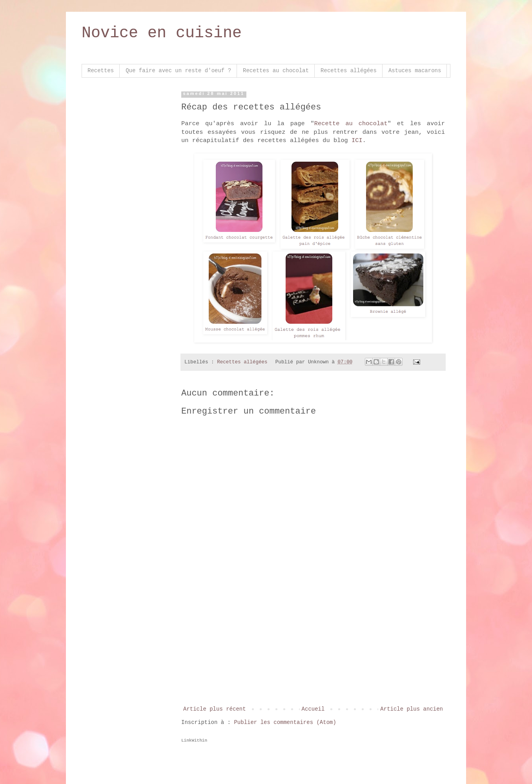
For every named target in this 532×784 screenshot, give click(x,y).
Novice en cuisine (162, 33)
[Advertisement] (313, 645)
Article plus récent (215, 709)
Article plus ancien (412, 709)
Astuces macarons (415, 71)
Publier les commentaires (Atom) (285, 722)
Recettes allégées (349, 71)
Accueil (313, 709)
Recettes (101, 71)
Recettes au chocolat (276, 71)
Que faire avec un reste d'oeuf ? (178, 71)
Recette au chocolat (351, 124)
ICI (357, 140)
